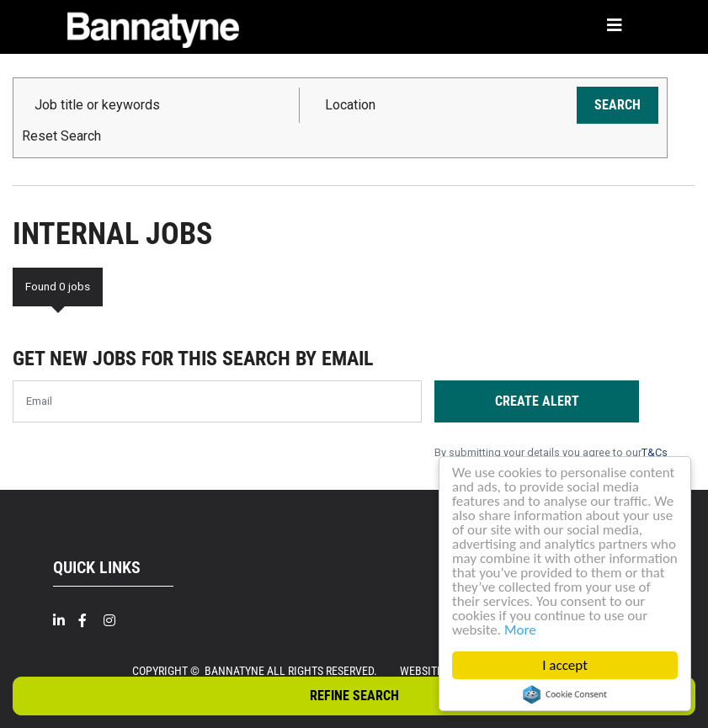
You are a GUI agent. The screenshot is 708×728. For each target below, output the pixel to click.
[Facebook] (91, 621)
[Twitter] (141, 628)
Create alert (537, 401)
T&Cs (655, 452)
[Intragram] (116, 621)
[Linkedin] (66, 621)
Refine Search (354, 696)
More (520, 630)
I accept (565, 665)
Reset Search (61, 136)
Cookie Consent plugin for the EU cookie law (565, 694)
